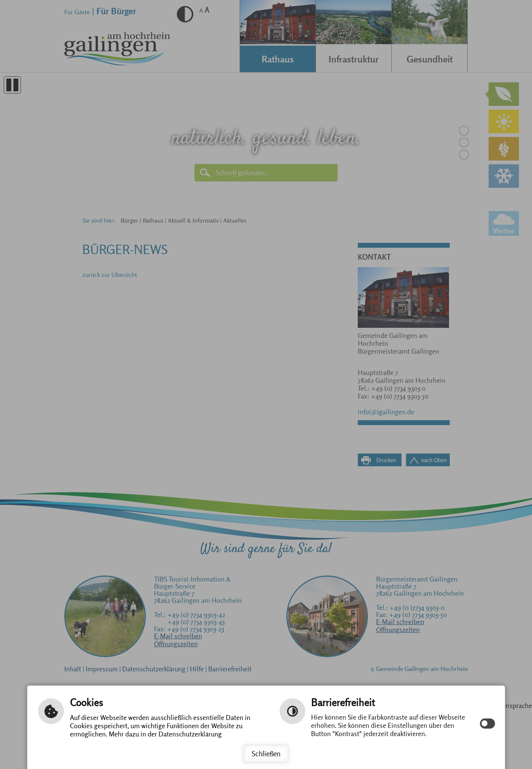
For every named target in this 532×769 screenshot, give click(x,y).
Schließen (266, 754)
